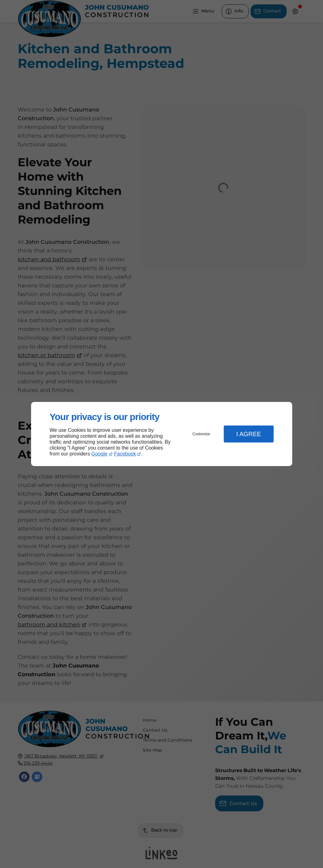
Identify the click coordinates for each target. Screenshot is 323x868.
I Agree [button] (249, 434)
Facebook (125, 454)
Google (99, 454)
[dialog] (162, 434)
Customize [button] (201, 434)
